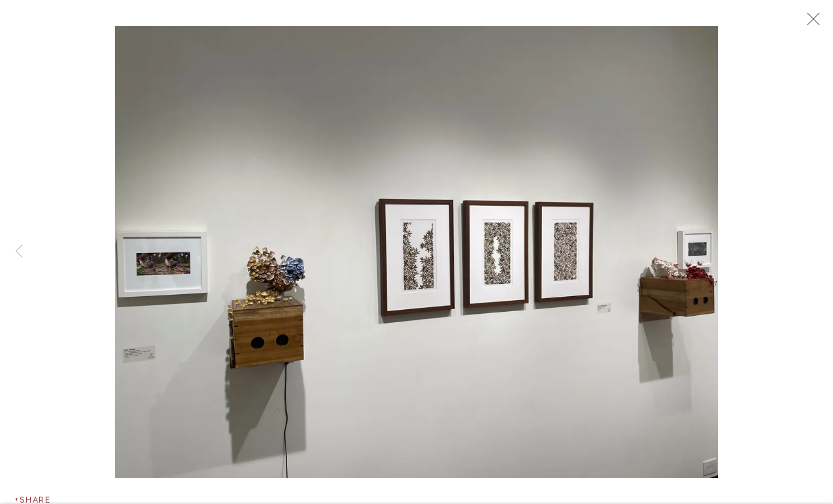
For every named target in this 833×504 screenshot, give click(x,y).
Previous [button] (19, 252)
